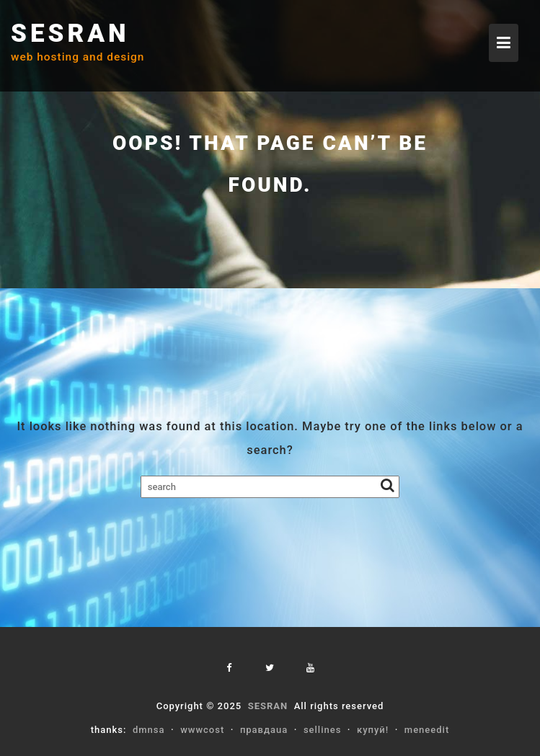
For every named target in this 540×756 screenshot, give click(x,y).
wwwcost (202, 730)
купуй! (373, 730)
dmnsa (149, 730)
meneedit (427, 730)
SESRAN (70, 34)
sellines (322, 730)
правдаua (264, 730)
